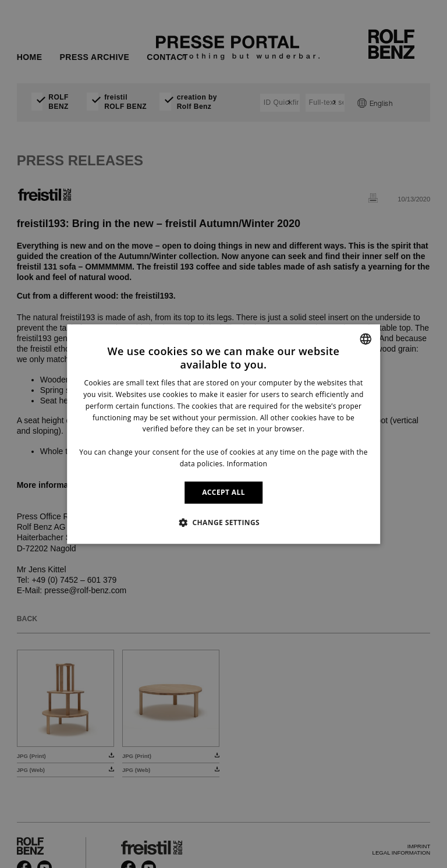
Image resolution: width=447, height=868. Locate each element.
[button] (223, 522)
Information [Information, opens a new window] (247, 464)
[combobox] (366, 339)
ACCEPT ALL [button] (223, 492)
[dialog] (223, 434)
